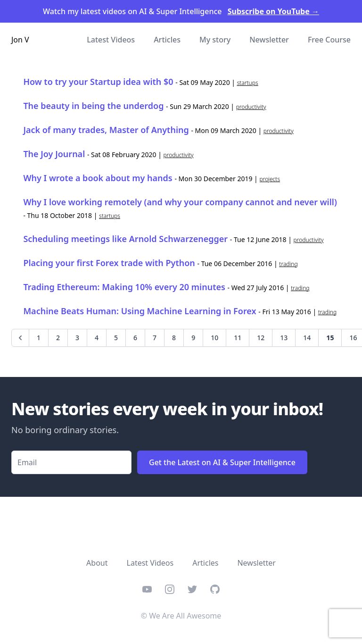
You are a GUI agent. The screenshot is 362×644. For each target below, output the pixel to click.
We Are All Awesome (185, 616)
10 (214, 338)
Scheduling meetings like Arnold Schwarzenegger (125, 239)
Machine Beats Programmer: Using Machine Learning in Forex (140, 311)
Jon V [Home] (20, 40)
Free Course (329, 40)
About (97, 563)
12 (261, 338)
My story (215, 40)
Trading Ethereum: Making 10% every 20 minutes (124, 287)
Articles (167, 40)
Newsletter (269, 40)
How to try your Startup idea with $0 (98, 82)
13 (284, 338)
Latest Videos (111, 40)
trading (288, 264)
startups (248, 83)
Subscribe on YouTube (273, 11)
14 (307, 338)
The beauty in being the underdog (93, 106)
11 (238, 338)
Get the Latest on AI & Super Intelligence (222, 462)
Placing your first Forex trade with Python (109, 263)
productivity (251, 107)
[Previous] (20, 338)
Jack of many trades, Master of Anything (106, 130)
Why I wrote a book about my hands (98, 178)
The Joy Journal (54, 154)
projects (270, 179)
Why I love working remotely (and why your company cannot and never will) (180, 202)
